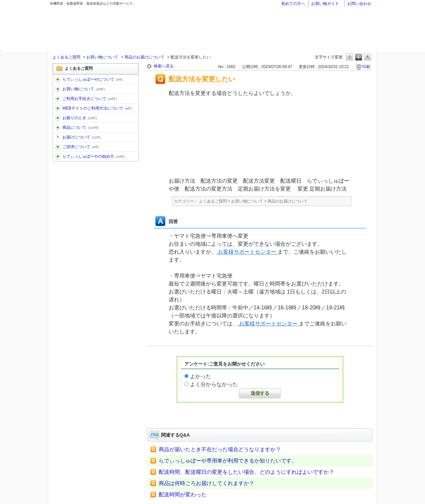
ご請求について (81, 147)
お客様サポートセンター (247, 252)
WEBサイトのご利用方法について (97, 108)
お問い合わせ (359, 4)
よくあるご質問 (66, 57)
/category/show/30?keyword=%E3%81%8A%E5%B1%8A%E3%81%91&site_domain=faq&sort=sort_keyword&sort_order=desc (58, 108)
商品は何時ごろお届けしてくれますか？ (207, 483)
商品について (81, 127)
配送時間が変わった (183, 495)
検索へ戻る (164, 66)
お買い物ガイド (325, 4)
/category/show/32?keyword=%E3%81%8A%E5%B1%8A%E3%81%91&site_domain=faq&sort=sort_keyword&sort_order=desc (58, 127)
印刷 (366, 67)
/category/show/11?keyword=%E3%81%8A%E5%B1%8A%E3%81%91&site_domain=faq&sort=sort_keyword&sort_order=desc (58, 79)
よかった (201, 376)
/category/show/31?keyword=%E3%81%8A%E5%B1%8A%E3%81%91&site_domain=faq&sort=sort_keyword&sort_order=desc (58, 118)
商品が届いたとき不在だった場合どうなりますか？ (220, 449)
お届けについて (82, 137)
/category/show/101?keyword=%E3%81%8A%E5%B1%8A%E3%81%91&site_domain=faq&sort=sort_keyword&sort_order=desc (58, 156)
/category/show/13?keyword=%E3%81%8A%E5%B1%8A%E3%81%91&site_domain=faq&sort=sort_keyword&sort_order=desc (58, 99)
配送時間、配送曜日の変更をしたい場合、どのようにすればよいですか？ (246, 472)
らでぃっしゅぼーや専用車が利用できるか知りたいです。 (228, 461)
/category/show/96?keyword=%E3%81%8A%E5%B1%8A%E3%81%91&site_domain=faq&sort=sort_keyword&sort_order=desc (58, 147)
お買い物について (102, 57)
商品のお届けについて (144, 57)
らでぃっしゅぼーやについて (93, 79)
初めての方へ (293, 4)
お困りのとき (80, 118)
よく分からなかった (214, 384)
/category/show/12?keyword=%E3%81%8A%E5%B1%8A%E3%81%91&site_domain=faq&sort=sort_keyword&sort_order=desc (58, 89)
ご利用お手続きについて (90, 99)
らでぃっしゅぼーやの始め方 (94, 156)
